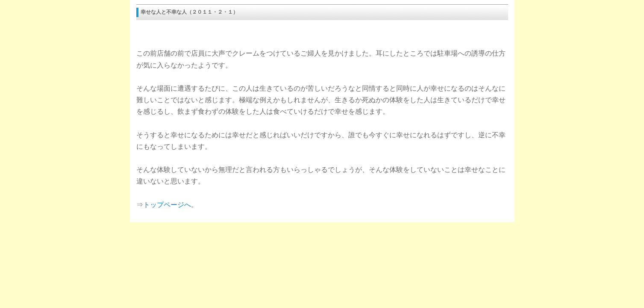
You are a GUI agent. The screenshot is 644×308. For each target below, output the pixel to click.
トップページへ (167, 205)
